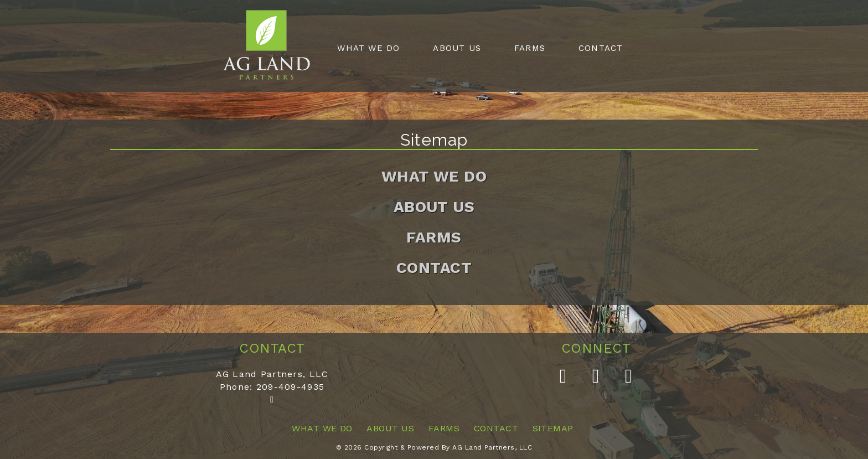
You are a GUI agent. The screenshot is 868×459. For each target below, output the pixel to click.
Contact (601, 48)
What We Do (368, 48)
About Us (457, 48)
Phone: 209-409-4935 (272, 387)
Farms (530, 48)
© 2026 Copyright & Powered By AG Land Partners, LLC (434, 447)
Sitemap (553, 428)
